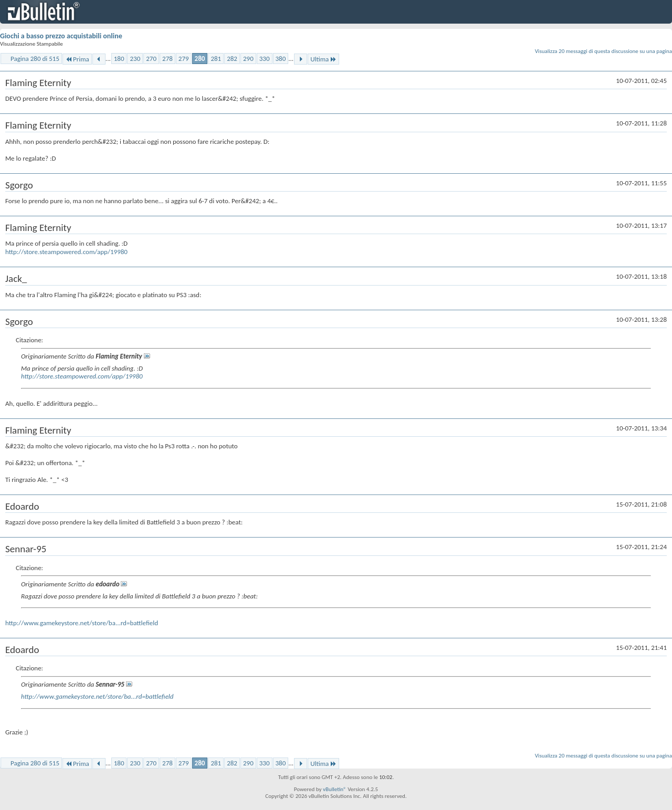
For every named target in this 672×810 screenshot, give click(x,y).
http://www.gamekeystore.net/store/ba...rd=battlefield (82, 623)
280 (200, 59)
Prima (77, 59)
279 (184, 59)
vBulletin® (335, 789)
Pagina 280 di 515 (35, 59)
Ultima (323, 59)
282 (232, 59)
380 (281, 59)
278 (167, 59)
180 (119, 59)
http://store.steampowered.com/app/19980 (66, 252)
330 (265, 59)
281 (216, 59)
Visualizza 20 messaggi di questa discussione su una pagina (603, 51)
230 (135, 59)
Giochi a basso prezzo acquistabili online (61, 36)
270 (151, 59)
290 (248, 59)
